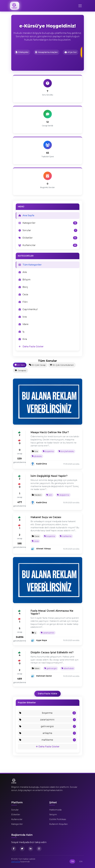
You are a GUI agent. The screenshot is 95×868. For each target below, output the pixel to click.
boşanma (48, 451)
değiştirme (63, 495)
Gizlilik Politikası (58, 819)
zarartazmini (48, 633)
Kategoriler (17, 824)
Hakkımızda (55, 810)
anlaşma (48, 733)
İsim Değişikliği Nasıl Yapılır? (49, 476)
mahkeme (66, 536)
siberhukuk (68, 668)
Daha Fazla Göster (48, 747)
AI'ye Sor (71, 52)
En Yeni (20, 365)
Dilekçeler (22, 52)
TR (72, 861)
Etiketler (16, 815)
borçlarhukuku (66, 451)
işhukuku (37, 456)
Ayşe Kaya (42, 640)
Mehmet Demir (44, 676)
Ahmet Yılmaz (43, 549)
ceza (35, 541)
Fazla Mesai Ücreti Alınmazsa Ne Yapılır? (52, 612)
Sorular (15, 810)
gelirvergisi (51, 668)
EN (81, 861)
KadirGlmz (42, 464)
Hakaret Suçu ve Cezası (46, 517)
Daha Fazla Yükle (47, 694)
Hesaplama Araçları (47, 52)
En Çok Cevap (37, 365)
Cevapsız (20, 370)
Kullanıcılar (17, 819)
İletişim (53, 815)
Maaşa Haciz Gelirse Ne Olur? (50, 432)
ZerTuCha (16, 862)
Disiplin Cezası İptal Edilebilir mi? (52, 652)
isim (49, 495)
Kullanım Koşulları (58, 824)
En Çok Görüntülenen (62, 365)
